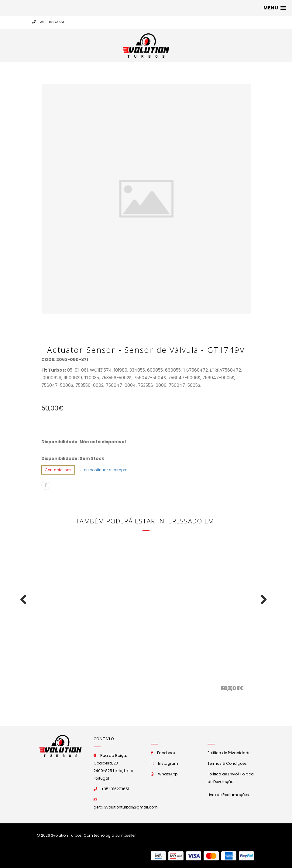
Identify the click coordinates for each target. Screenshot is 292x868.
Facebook (166, 753)
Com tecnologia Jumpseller (110, 835)
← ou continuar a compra (103, 470)
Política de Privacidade (229, 753)
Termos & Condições (227, 763)
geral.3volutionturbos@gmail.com (126, 807)
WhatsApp (168, 774)
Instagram (168, 763)
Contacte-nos (58, 470)
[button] (275, 8)
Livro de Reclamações (228, 795)
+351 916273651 (48, 22)
